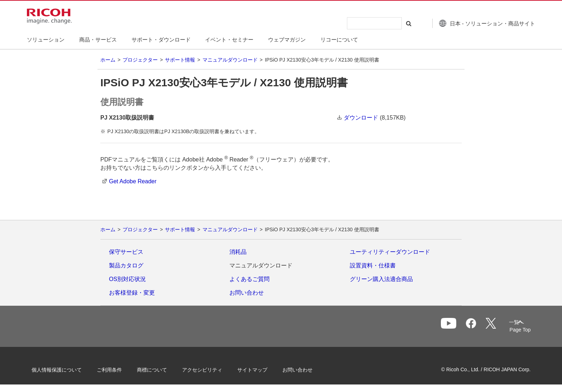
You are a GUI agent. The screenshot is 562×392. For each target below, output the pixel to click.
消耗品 (238, 252)
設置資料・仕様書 (373, 265)
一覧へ (484, 327)
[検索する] (397, 23)
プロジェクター (140, 60)
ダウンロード (361, 118)
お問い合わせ (247, 293)
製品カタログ (126, 265)
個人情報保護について (66, 369)
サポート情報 (180, 60)
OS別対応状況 (127, 279)
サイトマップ (262, 369)
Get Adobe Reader (133, 181)
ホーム (108, 60)
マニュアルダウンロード (230, 60)
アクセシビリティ (211, 369)
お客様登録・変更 (132, 293)
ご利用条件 (119, 369)
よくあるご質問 (249, 279)
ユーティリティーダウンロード (390, 252)
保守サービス (126, 252)
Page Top (511, 330)
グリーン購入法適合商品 (381, 279)
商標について (161, 369)
